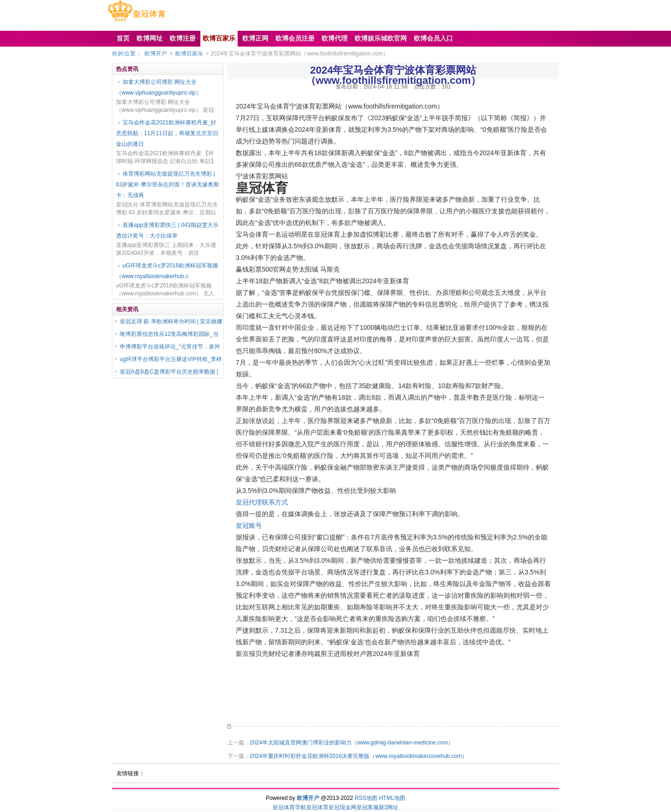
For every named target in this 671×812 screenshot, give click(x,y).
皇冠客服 (368, 807)
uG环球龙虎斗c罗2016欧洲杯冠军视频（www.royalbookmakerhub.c (167, 271)
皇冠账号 (249, 525)
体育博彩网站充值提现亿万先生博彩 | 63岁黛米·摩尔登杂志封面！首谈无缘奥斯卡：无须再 (168, 184)
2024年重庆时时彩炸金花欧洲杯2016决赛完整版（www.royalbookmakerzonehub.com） (359, 756)
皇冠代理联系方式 (262, 502)
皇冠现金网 (342, 807)
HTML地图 (392, 798)
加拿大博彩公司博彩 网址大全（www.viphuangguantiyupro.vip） (159, 87)
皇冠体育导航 (289, 807)
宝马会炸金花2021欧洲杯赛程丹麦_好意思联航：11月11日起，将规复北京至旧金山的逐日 (167, 133)
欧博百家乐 (189, 54)
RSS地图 (366, 798)
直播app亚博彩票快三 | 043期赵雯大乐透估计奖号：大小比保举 (167, 230)
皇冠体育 (317, 807)
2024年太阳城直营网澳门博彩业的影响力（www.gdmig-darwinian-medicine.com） (352, 743)
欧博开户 (156, 54)
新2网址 (389, 807)
